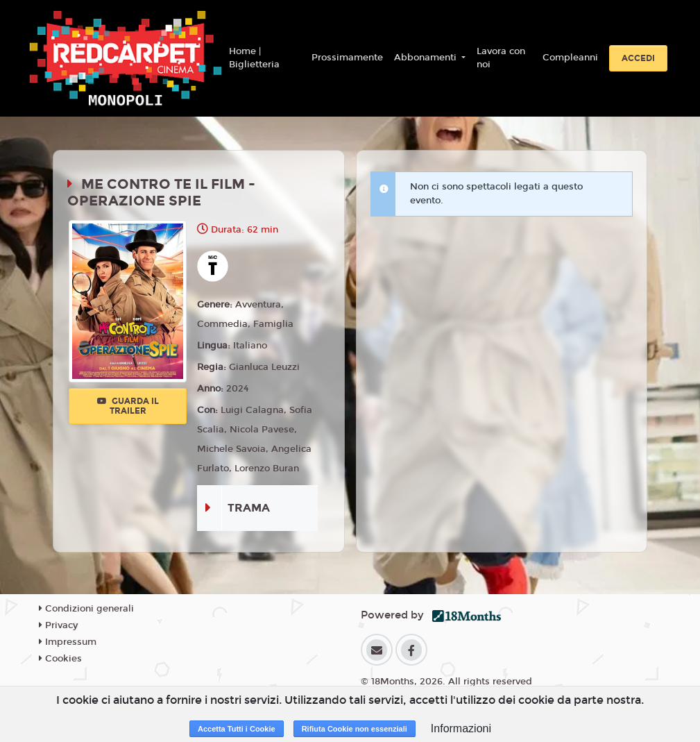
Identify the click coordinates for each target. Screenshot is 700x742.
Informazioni (461, 728)
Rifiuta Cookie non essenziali (355, 729)
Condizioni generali (86, 609)
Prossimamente (347, 58)
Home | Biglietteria (254, 58)
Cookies (60, 659)
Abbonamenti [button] (427, 58)
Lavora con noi (501, 58)
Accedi (638, 58)
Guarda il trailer (128, 406)
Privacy (58, 625)
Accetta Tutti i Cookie (237, 729)
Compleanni (570, 58)
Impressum (68, 642)
